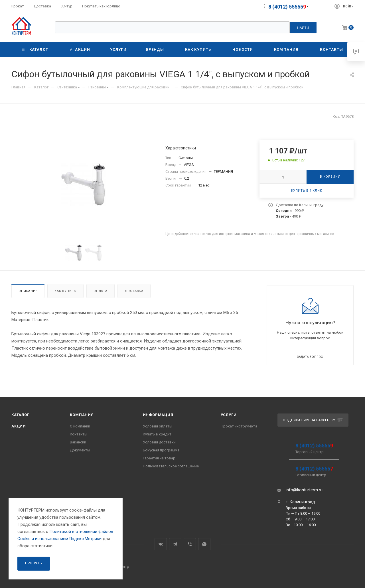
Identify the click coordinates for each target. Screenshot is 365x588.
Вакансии (78, 442)
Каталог (20, 415)
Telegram (175, 544)
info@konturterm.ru (304, 490)
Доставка (134, 291)
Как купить (65, 291)
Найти (303, 28)
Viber (190, 544)
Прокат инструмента (239, 426)
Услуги (229, 415)
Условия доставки (159, 442)
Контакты (79, 434)
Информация (158, 415)
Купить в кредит (157, 434)
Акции (19, 426)
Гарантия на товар (159, 458)
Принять (34, 563)
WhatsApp (204, 544)
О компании (80, 426)
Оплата (101, 291)
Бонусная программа (161, 450)
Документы (80, 450)
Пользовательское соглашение (171, 466)
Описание (28, 291)
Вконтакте (161, 544)
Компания (82, 415)
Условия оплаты (158, 426)
